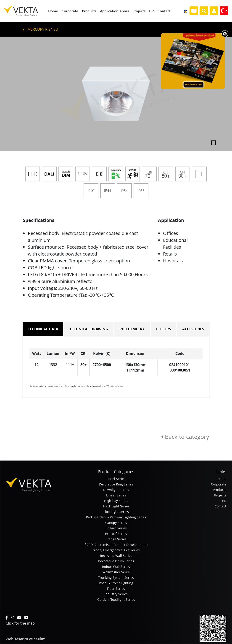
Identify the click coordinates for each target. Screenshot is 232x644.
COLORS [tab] (164, 329)
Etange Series (116, 539)
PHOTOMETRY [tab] (132, 329)
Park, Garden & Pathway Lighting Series (116, 517)
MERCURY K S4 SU (41, 29)
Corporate (219, 484)
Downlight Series (116, 490)
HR (224, 501)
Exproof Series (116, 534)
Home (222, 479)
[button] (17, 94)
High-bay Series (116, 501)
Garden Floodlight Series (116, 600)
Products (220, 490)
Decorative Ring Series (116, 484)
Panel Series (116, 479)
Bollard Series (116, 528)
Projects (220, 495)
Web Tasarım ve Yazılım (26, 639)
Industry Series (116, 594)
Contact (220, 506)
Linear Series (116, 495)
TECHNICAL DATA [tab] (43, 329)
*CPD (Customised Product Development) (116, 545)
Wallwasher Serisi (116, 572)
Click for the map (20, 623)
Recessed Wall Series (116, 556)
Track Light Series (116, 506)
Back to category (185, 437)
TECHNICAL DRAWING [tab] (89, 329)
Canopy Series (116, 523)
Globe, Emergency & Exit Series (116, 550)
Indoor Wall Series (116, 567)
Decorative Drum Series (116, 561)
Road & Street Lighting (116, 583)
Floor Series (116, 589)
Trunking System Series (116, 578)
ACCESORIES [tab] (193, 329)
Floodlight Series (116, 512)
